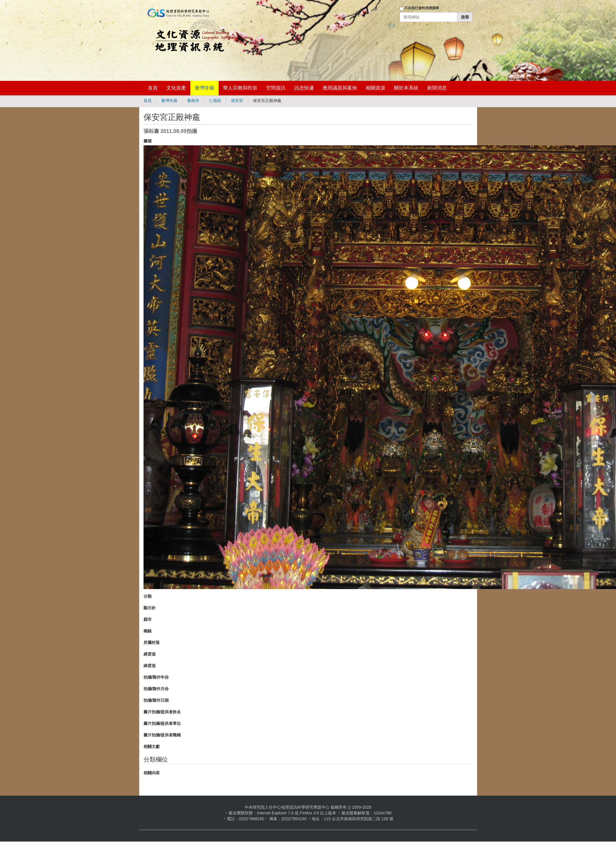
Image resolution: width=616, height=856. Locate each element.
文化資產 (176, 88)
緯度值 (150, 666)
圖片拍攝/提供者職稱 (162, 735)
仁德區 (215, 101)
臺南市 (193, 101)
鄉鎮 (148, 631)
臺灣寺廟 (204, 88)
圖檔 (148, 141)
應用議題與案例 (340, 88)
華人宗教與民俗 (240, 88)
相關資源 (375, 88)
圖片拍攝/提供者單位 (162, 723)
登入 (392, 25)
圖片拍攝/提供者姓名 (162, 712)
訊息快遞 (304, 88)
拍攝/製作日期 (156, 700)
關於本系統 (406, 88)
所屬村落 (152, 643)
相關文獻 (152, 747)
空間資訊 (276, 88)
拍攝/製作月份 (156, 689)
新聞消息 (437, 88)
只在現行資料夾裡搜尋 (422, 8)
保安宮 (237, 101)
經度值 (150, 654)
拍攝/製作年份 (156, 677)
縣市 (148, 619)
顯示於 (150, 608)
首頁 (153, 88)
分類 (148, 596)
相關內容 (152, 773)
